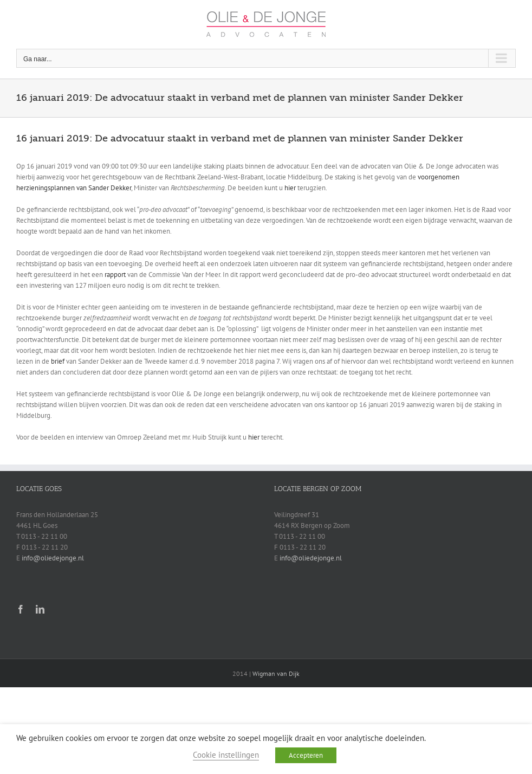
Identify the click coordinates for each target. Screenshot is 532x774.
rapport (115, 275)
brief (58, 361)
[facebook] (21, 609)
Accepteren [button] (306, 755)
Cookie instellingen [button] (226, 755)
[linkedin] (40, 609)
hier (290, 188)
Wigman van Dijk (276, 673)
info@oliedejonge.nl (53, 558)
